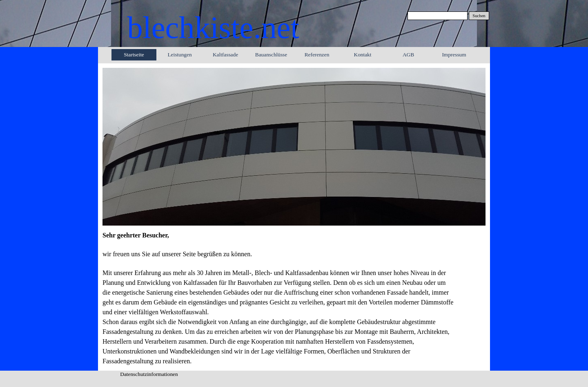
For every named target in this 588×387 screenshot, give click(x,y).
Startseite (134, 55)
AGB (408, 55)
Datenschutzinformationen (149, 374)
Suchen (479, 16)
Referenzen (317, 55)
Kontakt (363, 55)
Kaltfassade (225, 55)
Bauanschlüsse (271, 55)
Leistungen (179, 55)
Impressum (454, 55)
